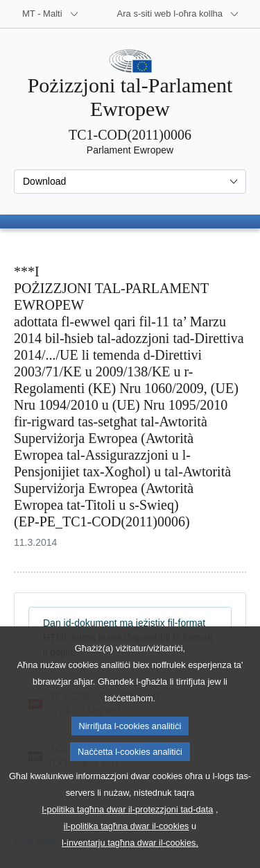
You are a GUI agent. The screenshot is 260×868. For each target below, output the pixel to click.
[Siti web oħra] (178, 14)
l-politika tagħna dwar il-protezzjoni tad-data (128, 837)
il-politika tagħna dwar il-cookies (127, 854)
